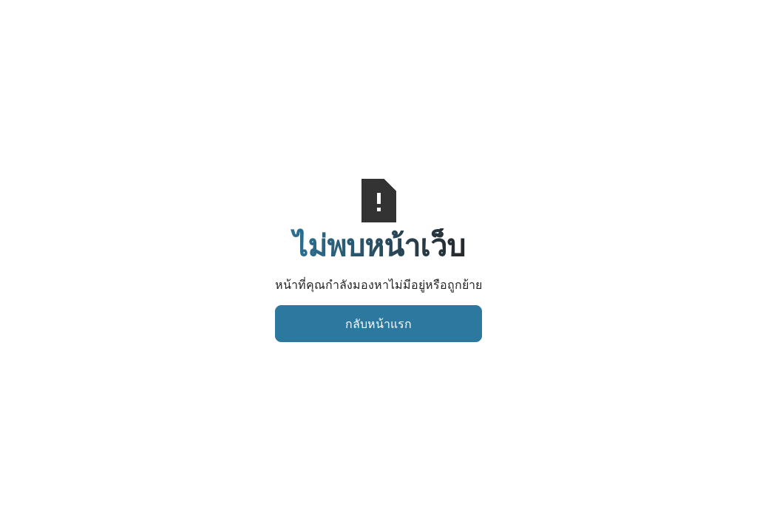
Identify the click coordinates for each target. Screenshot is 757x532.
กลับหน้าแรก (378, 324)
